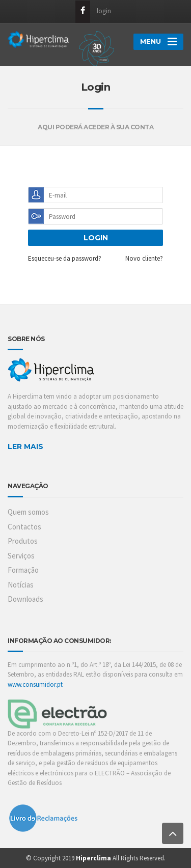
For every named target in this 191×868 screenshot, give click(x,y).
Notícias (21, 585)
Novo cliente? (144, 258)
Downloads (25, 599)
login (104, 11)
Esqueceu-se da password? (65, 258)
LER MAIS (25, 446)
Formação (23, 570)
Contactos (24, 527)
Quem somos (28, 512)
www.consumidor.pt (35, 684)
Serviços (21, 556)
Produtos (23, 541)
